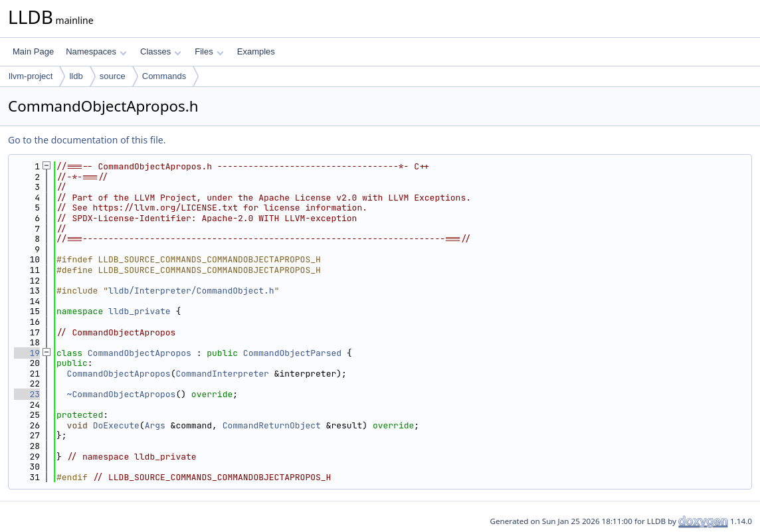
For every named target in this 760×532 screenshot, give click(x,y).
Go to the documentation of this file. (87, 140)
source (113, 76)
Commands (164, 76)
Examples (256, 51)
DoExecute (116, 425)
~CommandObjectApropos (122, 394)
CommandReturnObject (272, 425)
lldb (76, 76)
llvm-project (31, 76)
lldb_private (140, 311)
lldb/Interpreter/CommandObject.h (191, 291)
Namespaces (96, 51)
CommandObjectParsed (292, 353)
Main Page (33, 51)
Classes (161, 51)
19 (27, 353)
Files (209, 51)
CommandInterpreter (222, 374)
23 (27, 394)
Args (155, 425)
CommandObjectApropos (140, 353)
